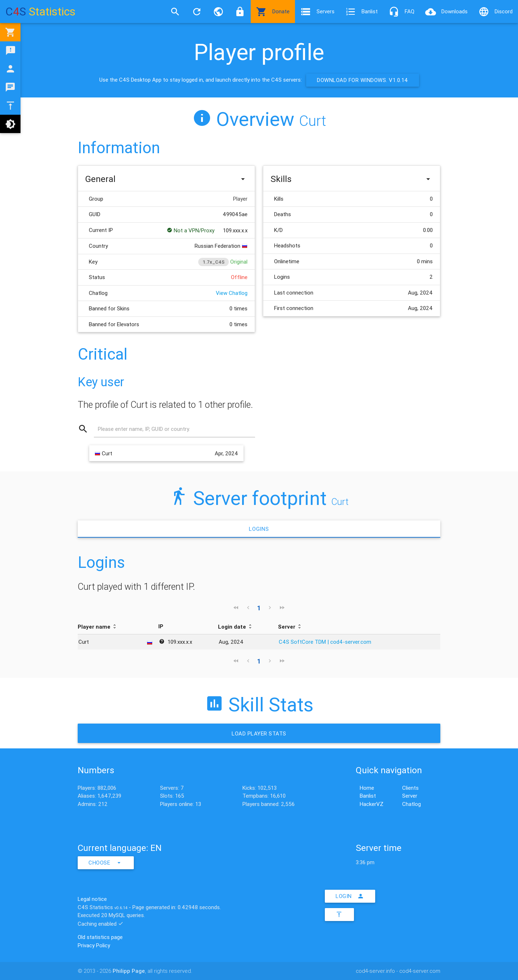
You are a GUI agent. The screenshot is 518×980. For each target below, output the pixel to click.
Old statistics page (100, 937)
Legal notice (92, 899)
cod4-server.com (420, 971)
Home (367, 788)
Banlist (362, 12)
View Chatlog (232, 293)
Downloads (446, 12)
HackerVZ (372, 804)
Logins (259, 529)
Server (410, 796)
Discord (496, 12)
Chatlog (412, 804)
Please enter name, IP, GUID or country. (144, 429)
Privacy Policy (94, 945)
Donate (273, 12)
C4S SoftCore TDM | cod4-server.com (325, 642)
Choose (106, 863)
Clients (410, 788)
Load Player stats (259, 733)
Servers (317, 12)
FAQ (401, 12)
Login (350, 896)
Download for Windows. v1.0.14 (363, 80)
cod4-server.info (375, 971)
